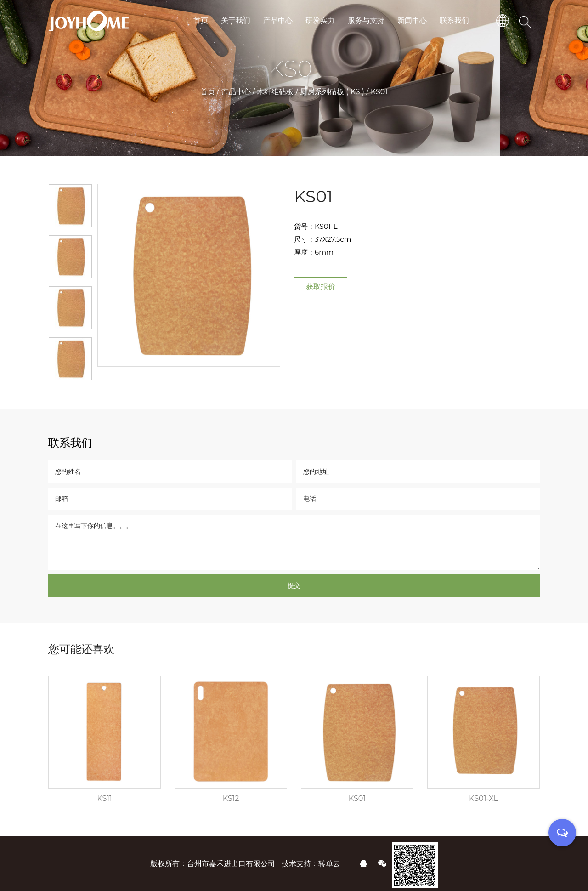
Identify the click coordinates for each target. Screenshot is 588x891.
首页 (201, 20)
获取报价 (321, 287)
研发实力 (320, 20)
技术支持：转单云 (311, 864)
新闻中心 (412, 20)
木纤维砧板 (275, 92)
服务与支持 (366, 20)
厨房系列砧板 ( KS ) (332, 92)
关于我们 (236, 20)
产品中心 (278, 20)
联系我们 (454, 20)
